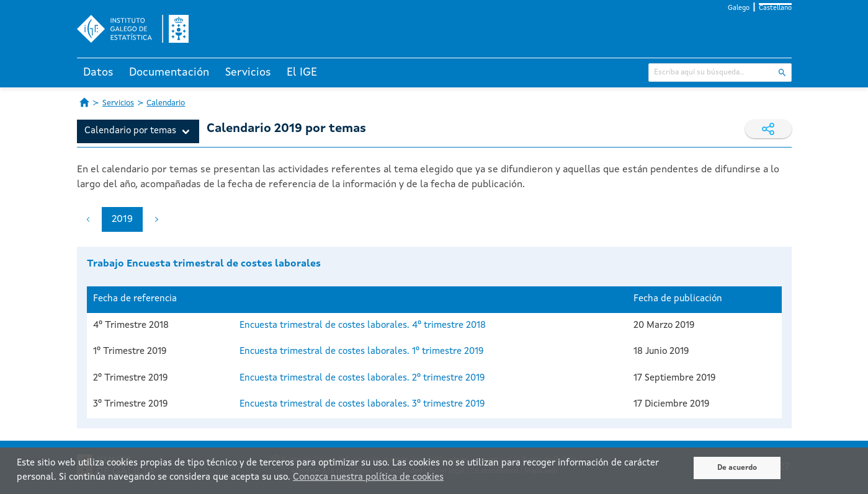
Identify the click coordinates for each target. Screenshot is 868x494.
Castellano (775, 8)
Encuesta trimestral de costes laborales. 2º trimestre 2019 (362, 378)
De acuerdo (737, 468)
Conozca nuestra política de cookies (368, 478)
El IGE (302, 73)
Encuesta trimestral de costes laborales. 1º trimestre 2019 (361, 352)
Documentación (169, 73)
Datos (98, 73)
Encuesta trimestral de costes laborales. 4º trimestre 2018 (363, 326)
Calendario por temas (130, 131)
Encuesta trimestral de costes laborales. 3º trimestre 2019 (362, 404)
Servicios (248, 73)
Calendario (166, 103)
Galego (739, 8)
